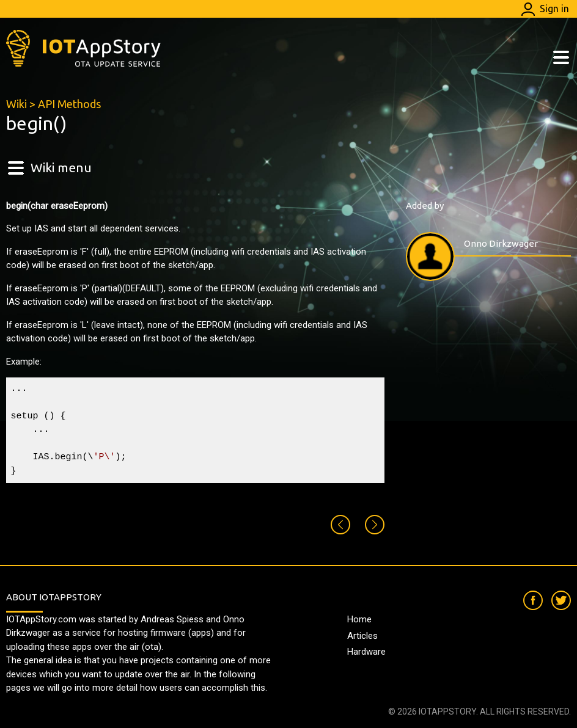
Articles (362, 636)
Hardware (366, 652)
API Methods (69, 104)
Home (359, 619)
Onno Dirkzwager (501, 243)
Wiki (17, 104)
